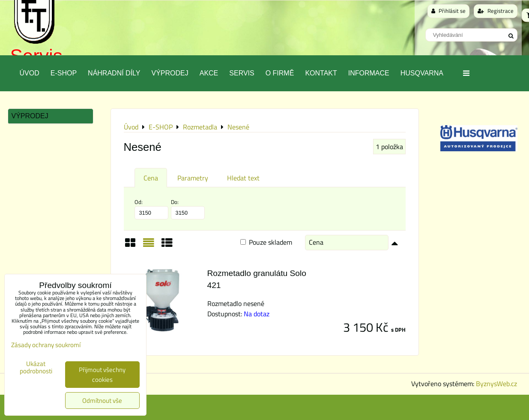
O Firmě (280, 73)
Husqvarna (422, 73)
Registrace (496, 11)
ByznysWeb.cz (496, 384)
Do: (188, 209)
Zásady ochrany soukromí (46, 345)
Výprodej (170, 73)
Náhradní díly (114, 73)
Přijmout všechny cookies (102, 375)
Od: (151, 209)
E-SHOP (64, 73)
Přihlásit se (448, 11)
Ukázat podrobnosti (36, 367)
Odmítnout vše (102, 400)
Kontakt (321, 73)
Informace (369, 73)
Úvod (30, 73)
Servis (242, 73)
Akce (209, 73)
